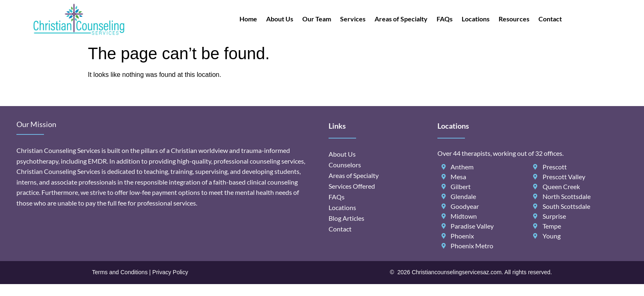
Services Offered (352, 186)
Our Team (317, 19)
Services (353, 19)
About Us (280, 19)
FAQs (445, 19)
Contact (550, 19)
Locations (476, 19)
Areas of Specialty (401, 19)
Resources (514, 19)
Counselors (345, 165)
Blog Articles (346, 218)
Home (248, 19)
